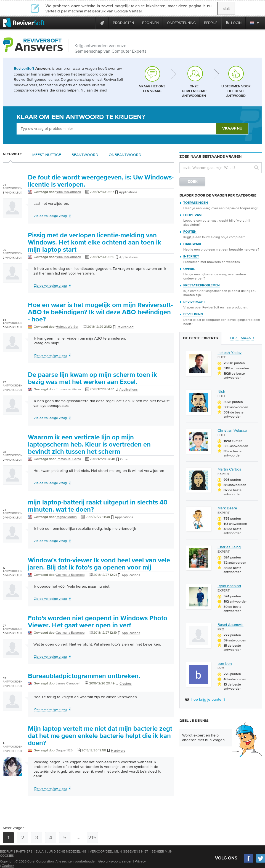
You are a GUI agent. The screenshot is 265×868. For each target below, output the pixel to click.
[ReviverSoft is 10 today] (90, 23)
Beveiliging (193, 315)
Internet (191, 257)
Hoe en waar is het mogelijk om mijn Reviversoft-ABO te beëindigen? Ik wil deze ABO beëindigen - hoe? (100, 312)
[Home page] (102, 23)
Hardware (193, 244)
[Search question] (221, 168)
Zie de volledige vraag (50, 216)
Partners (24, 851)
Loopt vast (193, 215)
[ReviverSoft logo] (24, 23)
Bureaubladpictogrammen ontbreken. (84, 676)
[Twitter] (261, 862)
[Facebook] (249, 862)
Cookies (8, 866)
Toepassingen (196, 203)
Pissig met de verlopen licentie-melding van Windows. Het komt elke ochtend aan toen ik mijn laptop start (95, 243)
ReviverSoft (194, 302)
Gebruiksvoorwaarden (115, 861)
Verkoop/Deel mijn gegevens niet (119, 851)
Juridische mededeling (67, 851)
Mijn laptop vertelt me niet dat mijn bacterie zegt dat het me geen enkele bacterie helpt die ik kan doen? (100, 736)
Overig (189, 269)
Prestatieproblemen (202, 286)
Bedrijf (6, 851)
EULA (40, 851)
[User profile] (12, 215)
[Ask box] (116, 129)
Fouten (190, 232)
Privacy (140, 861)
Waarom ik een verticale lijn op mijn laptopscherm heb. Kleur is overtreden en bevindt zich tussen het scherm (89, 445)
